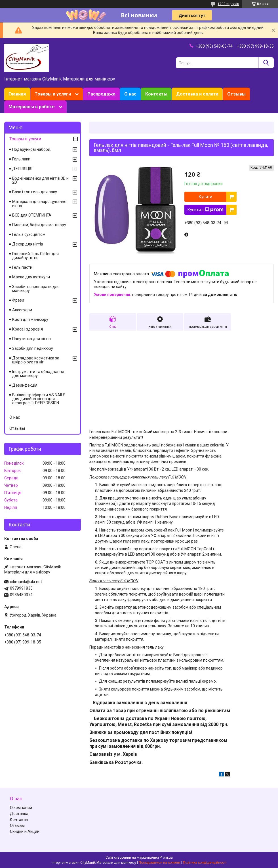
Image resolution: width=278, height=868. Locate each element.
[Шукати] (266, 63)
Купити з (206, 210)
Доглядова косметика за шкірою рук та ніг (36, 360)
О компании (21, 808)
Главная (17, 94)
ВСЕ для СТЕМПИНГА (32, 215)
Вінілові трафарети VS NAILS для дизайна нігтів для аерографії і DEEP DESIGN (39, 399)
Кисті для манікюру (30, 319)
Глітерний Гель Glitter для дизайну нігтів (35, 256)
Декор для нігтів (28, 244)
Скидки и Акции (25, 831)
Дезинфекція (25, 385)
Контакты (156, 94)
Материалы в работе (32, 107)
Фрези (18, 300)
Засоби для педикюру (33, 348)
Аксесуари (22, 310)
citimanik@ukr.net (26, 582)
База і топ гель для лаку (35, 192)
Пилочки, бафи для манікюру (39, 225)
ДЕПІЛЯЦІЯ (22, 169)
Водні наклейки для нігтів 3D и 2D (40, 180)
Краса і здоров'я (28, 329)
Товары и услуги (53, 94)
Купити (206, 197)
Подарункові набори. (32, 149)
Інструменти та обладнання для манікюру (38, 374)
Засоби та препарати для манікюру (36, 289)
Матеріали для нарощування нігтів (39, 204)
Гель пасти (22, 267)
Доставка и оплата (197, 94)
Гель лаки (21, 159)
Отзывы (236, 94)
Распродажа (101, 94)
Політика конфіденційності (205, 863)
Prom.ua (166, 858)
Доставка (19, 814)
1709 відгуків (228, 4)
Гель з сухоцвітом (29, 234)
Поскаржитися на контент (160, 863)
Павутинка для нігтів (31, 339)
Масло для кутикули (31, 277)
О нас (130, 94)
